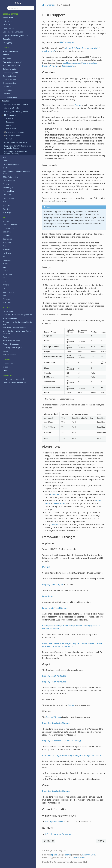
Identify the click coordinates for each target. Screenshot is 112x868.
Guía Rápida (8, 363)
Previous (49, 841)
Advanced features (10, 51)
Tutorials (6, 25)
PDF (4, 281)
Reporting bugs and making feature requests (17, 332)
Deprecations (8, 311)
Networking (8, 274)
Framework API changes (14, 132)
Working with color (12, 108)
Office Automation (10, 177)
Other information (12, 135)
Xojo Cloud (7, 209)
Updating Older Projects (12, 347)
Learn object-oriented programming (17, 315)
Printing (6, 184)
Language (7, 260)
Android (6, 55)
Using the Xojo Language (13, 32)
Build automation (10, 69)
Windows (6, 205)
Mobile (6, 271)
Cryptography (8, 228)
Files (5, 246)
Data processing (9, 83)
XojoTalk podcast (10, 355)
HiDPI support (9, 115)
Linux (5, 161)
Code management (11, 73)
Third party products (11, 344)
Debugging (7, 42)
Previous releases (10, 318)
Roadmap (7, 337)
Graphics (5, 101)
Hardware (7, 253)
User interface (8, 198)
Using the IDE (8, 28)
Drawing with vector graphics (16, 111)
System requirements (11, 340)
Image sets (10, 122)
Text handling (8, 191)
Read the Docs (89, 855)
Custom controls (9, 80)
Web (5, 202)
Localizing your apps (11, 164)
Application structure (11, 65)
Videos (5, 351)
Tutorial (6, 370)
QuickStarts (7, 21)
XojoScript (7, 212)
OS (4, 278)
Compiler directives (11, 225)
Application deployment (12, 62)
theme (68, 855)
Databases (7, 87)
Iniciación (7, 367)
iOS (4, 157)
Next (101, 841)
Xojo (19, 3)
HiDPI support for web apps (15, 142)
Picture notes (11, 129)
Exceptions (7, 242)
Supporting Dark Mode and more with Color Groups (18, 147)
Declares (6, 94)
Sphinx (54, 855)
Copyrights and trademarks (14, 379)
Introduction (8, 18)
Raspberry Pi (8, 188)
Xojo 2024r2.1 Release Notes (14, 328)
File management (10, 97)
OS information (9, 181)
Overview (10, 118)
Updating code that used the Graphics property (16, 153)
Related (9, 139)
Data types (7, 232)
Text (4, 288)
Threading (7, 195)
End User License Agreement (14, 383)
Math (5, 267)
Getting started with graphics (16, 104)
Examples (7, 39)
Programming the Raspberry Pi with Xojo (17, 323)
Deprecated (7, 239)
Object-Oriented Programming (15, 35)
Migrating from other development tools (17, 172)
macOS (6, 168)
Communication (9, 76)
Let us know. (80, 857)
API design (7, 58)
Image (9, 125)
